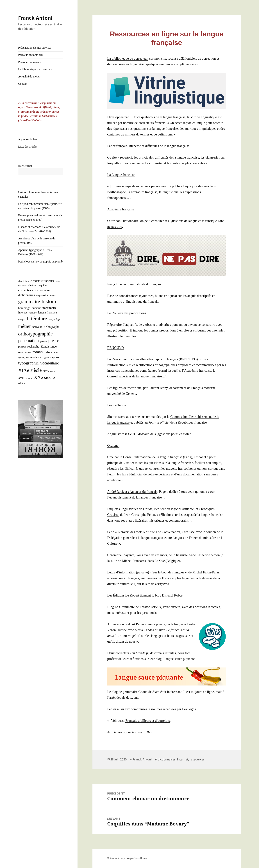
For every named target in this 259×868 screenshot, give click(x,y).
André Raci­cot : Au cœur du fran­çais (132, 492)
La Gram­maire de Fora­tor (132, 607)
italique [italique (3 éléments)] (33, 313)
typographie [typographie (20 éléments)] (28, 363)
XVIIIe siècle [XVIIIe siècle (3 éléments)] (25, 378)
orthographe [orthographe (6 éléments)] (52, 327)
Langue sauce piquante (179, 659)
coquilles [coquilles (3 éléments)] (43, 285)
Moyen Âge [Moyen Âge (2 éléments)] (54, 320)
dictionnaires (167, 759)
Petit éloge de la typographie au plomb (40, 261)
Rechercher (25, 166)
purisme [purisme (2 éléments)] (22, 347)
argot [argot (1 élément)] (58, 281)
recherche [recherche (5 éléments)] (33, 347)
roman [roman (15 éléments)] (38, 352)
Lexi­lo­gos (189, 709)
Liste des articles (28, 147)
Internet (183, 759)
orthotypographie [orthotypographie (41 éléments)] (35, 334)
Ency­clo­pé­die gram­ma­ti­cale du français (134, 284)
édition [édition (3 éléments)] (22, 383)
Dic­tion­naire (130, 221)
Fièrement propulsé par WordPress (127, 858)
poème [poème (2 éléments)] (44, 341)
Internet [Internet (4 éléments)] (23, 312)
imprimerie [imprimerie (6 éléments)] (49, 308)
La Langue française (121, 175)
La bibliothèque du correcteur (35, 69)
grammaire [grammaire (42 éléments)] (29, 301)
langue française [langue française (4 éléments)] (47, 312)
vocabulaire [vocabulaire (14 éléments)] (50, 363)
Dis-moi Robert (173, 595)
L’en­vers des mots (130, 532)
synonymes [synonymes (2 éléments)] (23, 358)
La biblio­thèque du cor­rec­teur (127, 58)
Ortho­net (113, 445)
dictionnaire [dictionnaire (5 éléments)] (42, 290)
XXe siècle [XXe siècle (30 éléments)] (44, 377)
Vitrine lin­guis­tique (204, 117)
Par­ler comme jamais (150, 624)
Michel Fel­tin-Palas (206, 572)
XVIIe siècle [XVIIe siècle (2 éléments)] (49, 371)
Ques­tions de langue (183, 221)
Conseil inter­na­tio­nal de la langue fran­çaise (153, 457)
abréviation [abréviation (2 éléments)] (23, 281)
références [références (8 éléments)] (52, 352)
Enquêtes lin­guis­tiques (123, 509)
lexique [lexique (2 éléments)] (22, 320)
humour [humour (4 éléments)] (36, 308)
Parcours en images (29, 62)
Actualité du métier (29, 76)
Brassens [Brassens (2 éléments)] (22, 285)
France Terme (117, 405)
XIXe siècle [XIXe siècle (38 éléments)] (30, 370)
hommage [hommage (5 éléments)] (24, 308)
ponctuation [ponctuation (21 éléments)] (28, 341)
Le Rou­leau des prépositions (127, 313)
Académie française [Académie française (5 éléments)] (42, 281)
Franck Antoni (35, 18)
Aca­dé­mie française (121, 209)
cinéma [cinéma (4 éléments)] (32, 285)
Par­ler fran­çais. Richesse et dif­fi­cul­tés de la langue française (148, 146)
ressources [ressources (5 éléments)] (24, 352)
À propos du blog (28, 139)
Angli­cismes (116, 434)
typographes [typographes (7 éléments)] (51, 357)
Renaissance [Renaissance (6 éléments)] (49, 346)
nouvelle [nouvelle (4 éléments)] (37, 327)
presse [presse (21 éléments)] (54, 341)
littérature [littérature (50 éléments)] (37, 319)
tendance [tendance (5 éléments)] (36, 357)
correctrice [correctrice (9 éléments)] (26, 290)
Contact (23, 84)
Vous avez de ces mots (152, 555)
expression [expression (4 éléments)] (42, 295)
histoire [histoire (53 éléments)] (49, 301)
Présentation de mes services (35, 48)
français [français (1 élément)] (53, 296)
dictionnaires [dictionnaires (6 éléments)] (26, 295)
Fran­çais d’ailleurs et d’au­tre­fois (147, 721)
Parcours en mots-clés (31, 55)
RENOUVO (116, 348)
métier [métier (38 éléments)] (24, 326)
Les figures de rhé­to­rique (124, 388)
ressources (197, 759)
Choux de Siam (149, 692)
